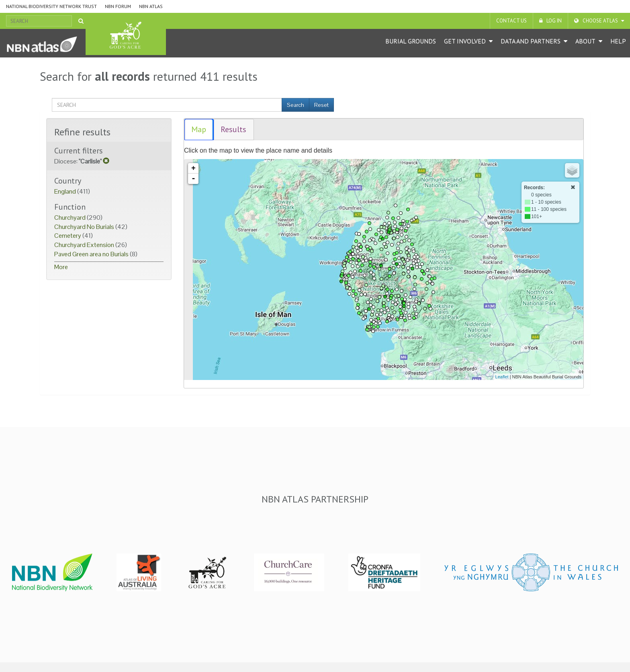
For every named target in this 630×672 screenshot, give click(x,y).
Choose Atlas (600, 21)
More (61, 267)
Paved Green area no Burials (92, 254)
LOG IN (554, 21)
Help (618, 41)
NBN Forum (118, 6)
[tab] (199, 130)
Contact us (511, 21)
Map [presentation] (199, 129)
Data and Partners (531, 41)
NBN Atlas (151, 6)
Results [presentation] (233, 129)
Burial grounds (411, 41)
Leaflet (502, 377)
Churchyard (71, 218)
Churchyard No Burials (85, 227)
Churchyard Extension (85, 245)
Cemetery (68, 236)
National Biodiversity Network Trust (51, 6)
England (66, 191)
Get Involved (465, 41)
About (585, 41)
